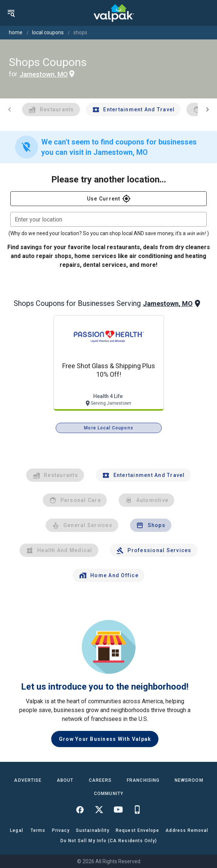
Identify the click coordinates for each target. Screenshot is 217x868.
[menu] (11, 13)
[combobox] (108, 219)
